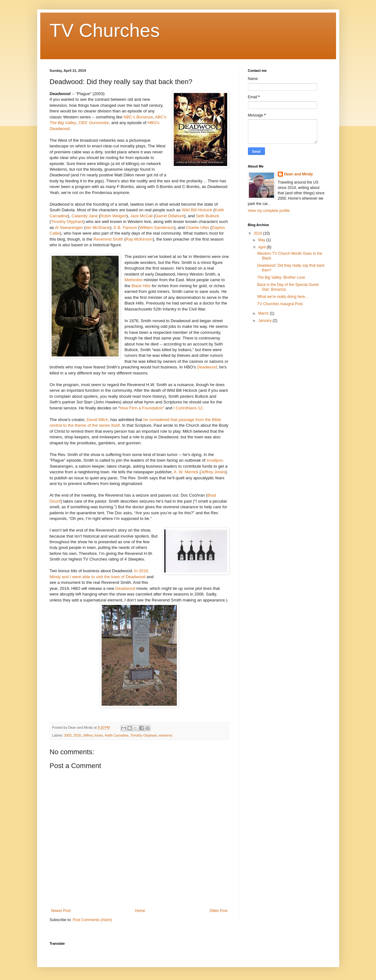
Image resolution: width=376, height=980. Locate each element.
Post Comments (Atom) (92, 920)
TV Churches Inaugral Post (280, 304)
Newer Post (61, 911)
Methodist (134, 280)
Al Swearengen (69, 228)
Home (140, 911)
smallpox (215, 460)
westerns (165, 735)
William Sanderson (157, 228)
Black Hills (141, 286)
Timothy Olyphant (67, 222)
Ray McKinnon (139, 239)
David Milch (97, 420)
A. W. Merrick (186, 472)
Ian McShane (98, 228)
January (265, 321)
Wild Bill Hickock (197, 210)
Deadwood (207, 367)
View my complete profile (269, 211)
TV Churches (105, 30)
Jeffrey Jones (213, 472)
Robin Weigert (113, 216)
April (262, 247)
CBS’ (94, 123)
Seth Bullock (208, 216)
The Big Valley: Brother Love (281, 277)
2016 (77, 735)
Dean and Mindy (299, 174)
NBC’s (138, 117)
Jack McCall (142, 216)
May (262, 240)
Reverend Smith (108, 239)
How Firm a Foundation (141, 408)
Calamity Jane (85, 216)
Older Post (219, 911)
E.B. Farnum (125, 228)
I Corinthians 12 (188, 408)
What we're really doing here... (283, 297)
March (264, 313)
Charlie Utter (197, 228)
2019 (258, 233)
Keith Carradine (117, 735)
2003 (68, 735)
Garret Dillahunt (170, 216)
